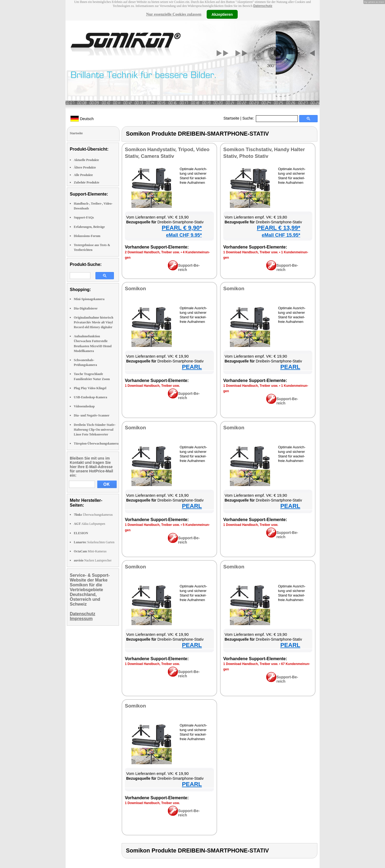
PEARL (192, 367)
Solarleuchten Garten (94, 542)
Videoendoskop (84, 406)
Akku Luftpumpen (89, 524)
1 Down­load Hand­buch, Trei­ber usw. (251, 252)
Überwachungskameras (93, 515)
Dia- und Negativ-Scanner (92, 415)
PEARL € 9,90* (182, 228)
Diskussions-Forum (87, 236)
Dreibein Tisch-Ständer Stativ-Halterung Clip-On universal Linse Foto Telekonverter (95, 430)
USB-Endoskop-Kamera (91, 397)
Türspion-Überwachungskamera (96, 443)
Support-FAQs (84, 217)
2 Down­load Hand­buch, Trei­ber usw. (152, 252)
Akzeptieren (222, 14)
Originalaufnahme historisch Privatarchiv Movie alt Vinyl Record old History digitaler (94, 322)
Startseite (231, 118)
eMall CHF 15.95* (281, 235)
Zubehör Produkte (86, 182)
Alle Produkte (83, 175)
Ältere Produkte (85, 167)
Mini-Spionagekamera (89, 299)
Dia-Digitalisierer (86, 308)
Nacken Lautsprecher (93, 560)
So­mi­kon (135, 288)
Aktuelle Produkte (86, 160)
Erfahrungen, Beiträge (89, 227)
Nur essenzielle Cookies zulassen (174, 14)
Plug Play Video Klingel (90, 388)
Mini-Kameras (90, 551)
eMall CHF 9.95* (184, 235)
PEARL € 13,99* (279, 228)
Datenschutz (263, 6)
